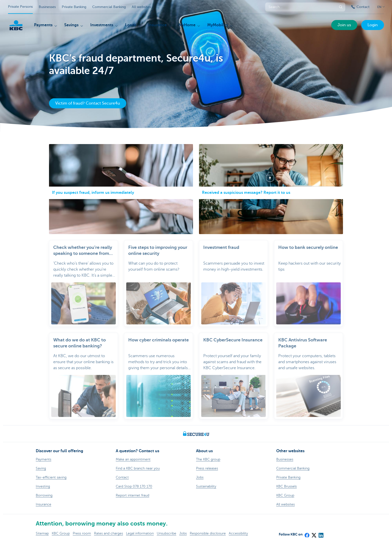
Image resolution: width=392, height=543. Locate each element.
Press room (82, 533)
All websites (141, 7)
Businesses (47, 7)
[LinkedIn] (321, 533)
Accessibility (238, 533)
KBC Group (61, 533)
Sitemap (42, 533)
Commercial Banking (109, 7)
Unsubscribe (166, 533)
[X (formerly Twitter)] (314, 533)
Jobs (183, 533)
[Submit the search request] (341, 7)
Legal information (140, 533)
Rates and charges (108, 533)
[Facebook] (307, 533)
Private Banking (74, 7)
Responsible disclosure (208, 533)
